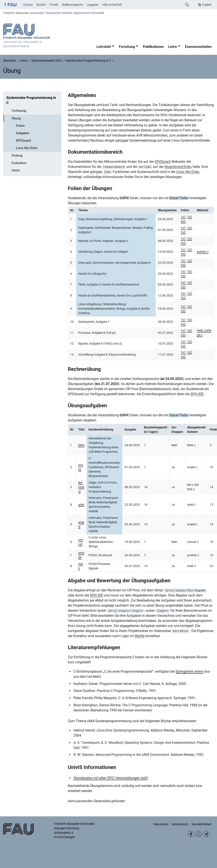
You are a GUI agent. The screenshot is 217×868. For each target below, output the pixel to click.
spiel (81, 505)
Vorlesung (19, 111)
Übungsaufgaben (87, 406)
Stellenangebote (72, 5)
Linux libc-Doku (27, 148)
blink (81, 445)
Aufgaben (23, 133)
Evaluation (19, 163)
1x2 (189, 217)
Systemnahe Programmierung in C (31, 100)
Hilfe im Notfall (112, 5)
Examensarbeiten (198, 47)
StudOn (41, 5)
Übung (16, 118)
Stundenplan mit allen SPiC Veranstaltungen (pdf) (111, 778)
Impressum (161, 824)
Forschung (127, 47)
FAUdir (54, 5)
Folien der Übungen (90, 188)
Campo (28, 5)
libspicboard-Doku (178, 167)
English (207, 5)
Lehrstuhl (104, 47)
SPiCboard (23, 141)
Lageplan (93, 5)
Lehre (172, 47)
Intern (16, 170)
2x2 (183, 221)
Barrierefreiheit (202, 824)
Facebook (191, 834)
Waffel (140, 636)
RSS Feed (199, 834)
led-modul (81, 487)
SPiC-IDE (197, 394)
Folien (20, 126)
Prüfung (17, 156)
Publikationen (153, 47)
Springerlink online (189, 671)
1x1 (183, 217)
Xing (207, 834)
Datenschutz (180, 824)
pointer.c (203, 252)
